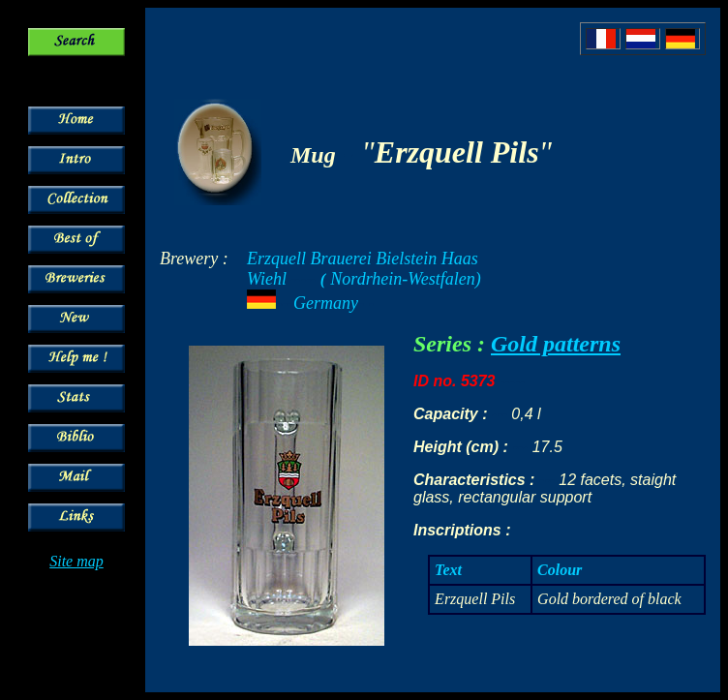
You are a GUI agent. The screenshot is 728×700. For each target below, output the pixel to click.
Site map (76, 561)
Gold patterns (556, 344)
